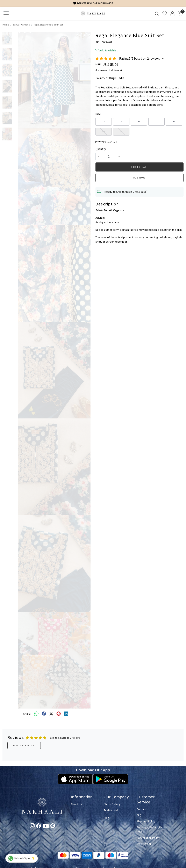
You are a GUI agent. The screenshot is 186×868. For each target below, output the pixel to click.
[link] (157, 13)
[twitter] (51, 714)
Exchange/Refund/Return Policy (151, 829)
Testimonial (111, 810)
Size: (98, 114)
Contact (141, 809)
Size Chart (106, 142)
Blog (106, 818)
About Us (76, 804)
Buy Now (139, 178)
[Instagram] (32, 826)
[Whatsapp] (36, 714)
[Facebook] (39, 826)
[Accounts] (172, 13)
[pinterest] (59, 714)
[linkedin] (66, 714)
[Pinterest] (53, 826)
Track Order (144, 844)
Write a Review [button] (24, 745)
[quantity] (109, 156)
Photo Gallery (112, 804)
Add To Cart (139, 167)
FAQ (139, 815)
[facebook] (44, 714)
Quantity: (101, 149)
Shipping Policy (146, 821)
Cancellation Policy (148, 838)
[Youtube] (46, 827)
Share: (27, 714)
